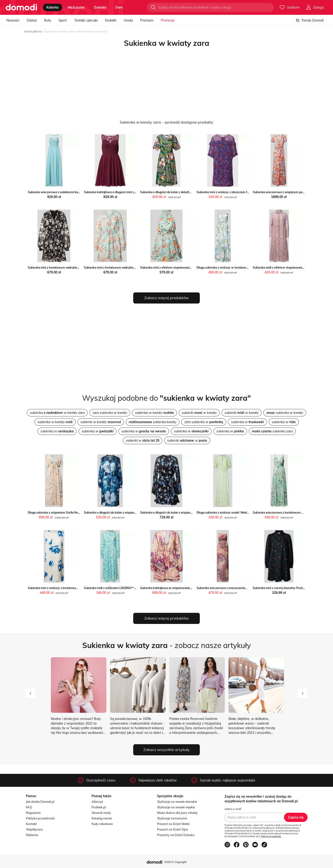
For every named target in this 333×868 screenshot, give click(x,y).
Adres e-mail (233, 809)
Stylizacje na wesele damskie (177, 802)
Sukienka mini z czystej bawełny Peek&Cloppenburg (287, 588)
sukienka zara (272, 431)
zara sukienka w (204, 422)
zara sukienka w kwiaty (110, 413)
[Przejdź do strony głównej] (21, 7)
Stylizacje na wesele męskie (176, 807)
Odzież (32, 20)
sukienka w (247, 422)
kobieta (52, 7)
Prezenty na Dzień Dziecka (176, 835)
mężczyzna (76, 7)
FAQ (29, 807)
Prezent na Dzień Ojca (173, 829)
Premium (147, 20)
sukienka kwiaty (153, 422)
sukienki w (143, 440)
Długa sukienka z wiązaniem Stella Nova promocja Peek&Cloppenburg (74, 513)
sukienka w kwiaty (154, 413)
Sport (63, 20)
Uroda (128, 20)
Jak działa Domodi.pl (40, 802)
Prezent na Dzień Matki (173, 824)
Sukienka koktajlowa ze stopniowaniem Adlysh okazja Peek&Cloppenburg (189, 588)
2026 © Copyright (175, 862)
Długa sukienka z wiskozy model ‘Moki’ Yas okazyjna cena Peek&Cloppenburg (247, 513)
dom (119, 7)
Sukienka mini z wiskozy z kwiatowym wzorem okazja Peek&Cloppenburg (77, 588)
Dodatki (111, 20)
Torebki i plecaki (86, 20)
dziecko (100, 7)
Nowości (13, 20)
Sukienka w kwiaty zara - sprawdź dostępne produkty (166, 122)
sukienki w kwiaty (199, 413)
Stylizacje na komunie (172, 818)
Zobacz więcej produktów (166, 298)
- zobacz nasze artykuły (167, 645)
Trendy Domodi (310, 20)
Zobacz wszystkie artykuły (166, 750)
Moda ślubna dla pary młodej (177, 813)
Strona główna (33, 31)
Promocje (168, 20)
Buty (48, 20)
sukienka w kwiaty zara (57, 413)
